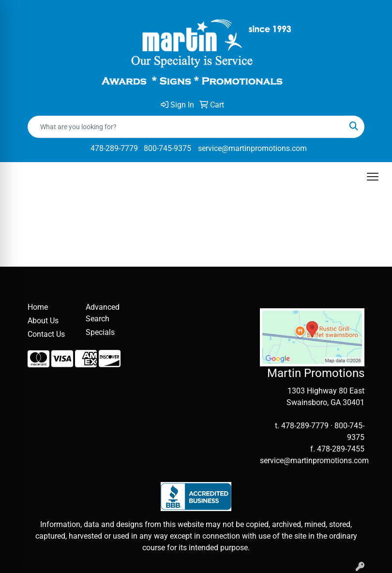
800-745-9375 (167, 148)
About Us (43, 321)
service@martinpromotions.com (252, 148)
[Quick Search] (186, 127)
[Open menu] (373, 177)
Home (38, 307)
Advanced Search (103, 313)
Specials (100, 332)
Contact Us (46, 334)
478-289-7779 (114, 148)
